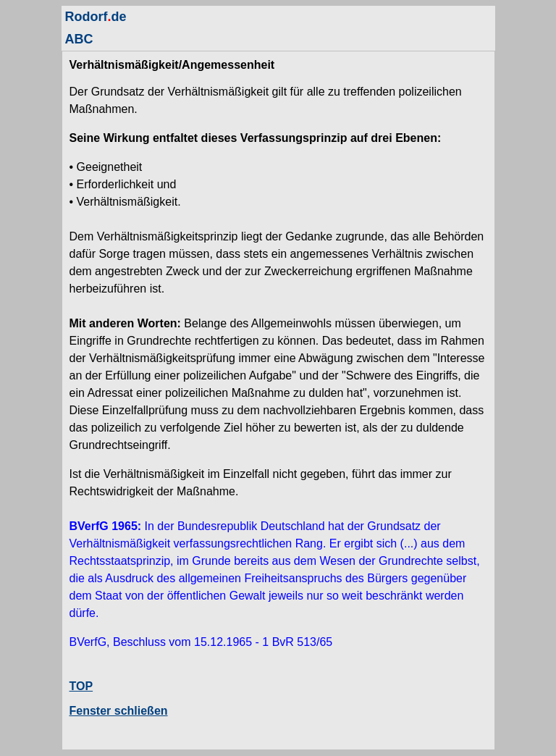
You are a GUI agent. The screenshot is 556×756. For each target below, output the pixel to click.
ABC (79, 39)
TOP (81, 686)
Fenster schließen (119, 711)
